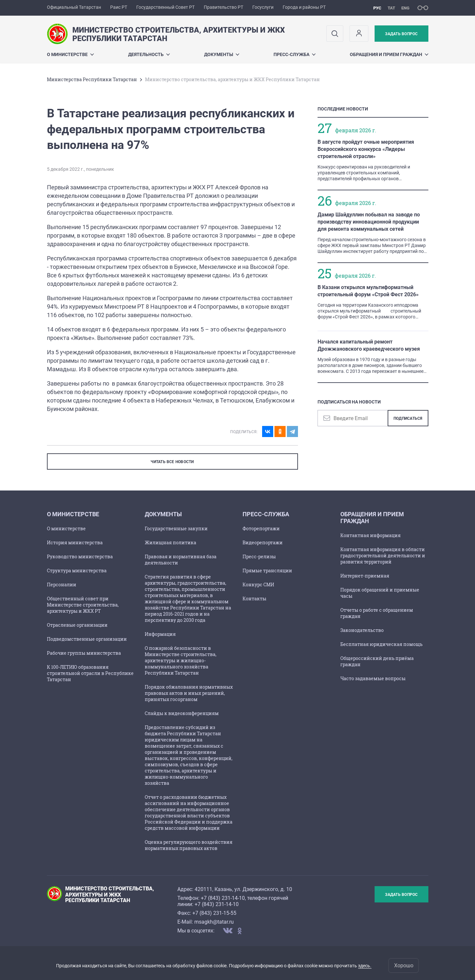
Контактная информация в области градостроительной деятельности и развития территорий (383, 556)
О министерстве (70, 54)
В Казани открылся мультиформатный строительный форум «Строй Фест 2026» (368, 291)
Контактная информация (371, 535)
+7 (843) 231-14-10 (223, 898)
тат (391, 8)
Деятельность (149, 54)
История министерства (75, 542)
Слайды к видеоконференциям (182, 713)
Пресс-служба (295, 54)
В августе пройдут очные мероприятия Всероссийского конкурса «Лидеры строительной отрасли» (366, 149)
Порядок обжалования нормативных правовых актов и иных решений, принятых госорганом (189, 693)
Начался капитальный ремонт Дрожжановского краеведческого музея (369, 345)
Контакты (254, 599)
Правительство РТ (223, 7)
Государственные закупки (176, 528)
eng (405, 8)
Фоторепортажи (261, 528)
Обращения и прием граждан (389, 54)
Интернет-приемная (365, 576)
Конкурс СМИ (258, 585)
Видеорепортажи (263, 542)
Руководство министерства (80, 556)
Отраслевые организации (77, 625)
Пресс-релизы (259, 556)
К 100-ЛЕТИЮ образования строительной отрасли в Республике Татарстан (90, 673)
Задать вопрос (401, 34)
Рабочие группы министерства (84, 653)
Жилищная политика (171, 542)
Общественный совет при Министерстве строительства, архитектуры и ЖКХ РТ (83, 605)
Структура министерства (77, 570)
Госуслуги (263, 7)
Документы (222, 54)
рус (377, 8)
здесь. (365, 966)
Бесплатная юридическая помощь (381, 644)
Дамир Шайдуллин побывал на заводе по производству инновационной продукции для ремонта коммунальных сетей (369, 222)
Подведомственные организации (87, 639)
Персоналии (62, 585)
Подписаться (408, 418)
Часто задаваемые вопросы (373, 678)
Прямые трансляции (267, 570)
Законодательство (362, 630)
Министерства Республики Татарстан (92, 79)
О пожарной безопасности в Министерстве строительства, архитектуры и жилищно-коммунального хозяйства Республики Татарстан (181, 660)
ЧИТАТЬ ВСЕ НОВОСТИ (172, 462)
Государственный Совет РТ (165, 7)
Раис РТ (119, 7)
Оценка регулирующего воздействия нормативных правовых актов (189, 845)
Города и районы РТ (304, 7)
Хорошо (404, 965)
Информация (160, 634)
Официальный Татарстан (74, 7)
